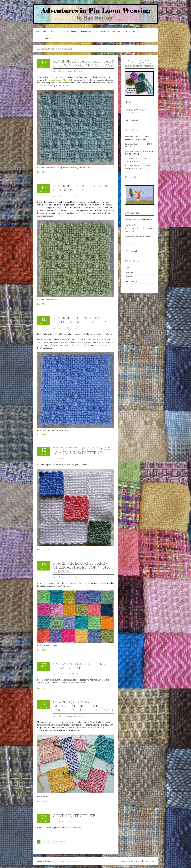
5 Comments (72, 196)
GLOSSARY (130, 31)
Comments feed (131, 277)
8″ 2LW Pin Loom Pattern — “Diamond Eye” (81, 666)
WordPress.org (131, 281)
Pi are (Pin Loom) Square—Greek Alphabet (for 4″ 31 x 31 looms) (81, 567)
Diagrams (86, 31)
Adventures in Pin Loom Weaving (66, 861)
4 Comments (72, 577)
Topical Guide (69, 31)
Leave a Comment (74, 71)
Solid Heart (76, 828)
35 (56, 842)
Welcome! (41, 31)
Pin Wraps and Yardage (108, 31)
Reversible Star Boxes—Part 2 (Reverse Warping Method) (83, 63)
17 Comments (73, 674)
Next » (62, 842)
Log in (127, 268)
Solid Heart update (74, 816)
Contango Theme (126, 861)
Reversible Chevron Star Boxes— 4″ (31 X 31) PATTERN (80, 320)
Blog (54, 31)
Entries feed (130, 272)
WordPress (149, 861)
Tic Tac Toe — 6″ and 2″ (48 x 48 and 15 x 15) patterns (82, 451)
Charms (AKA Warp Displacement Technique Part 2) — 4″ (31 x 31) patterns (83, 706)
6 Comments (72, 328)
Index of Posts (44, 39)
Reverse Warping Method (59, 80)
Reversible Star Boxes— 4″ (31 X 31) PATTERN (81, 188)
